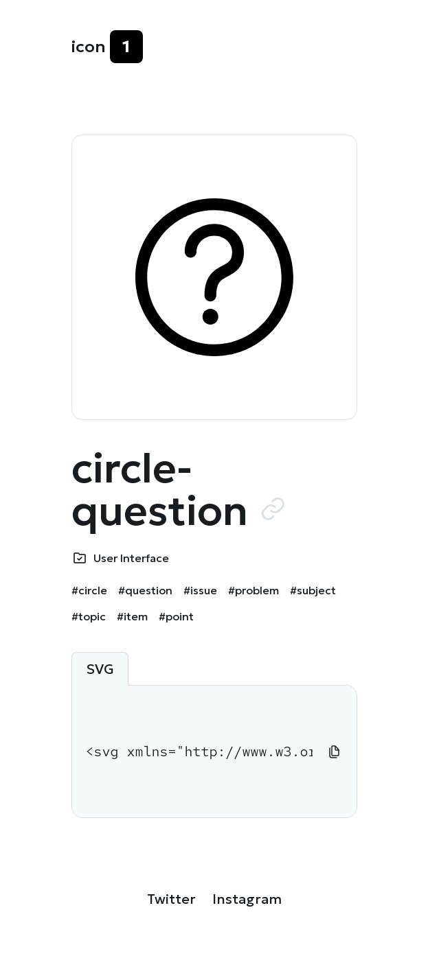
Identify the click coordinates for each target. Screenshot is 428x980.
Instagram (247, 899)
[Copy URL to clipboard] (273, 509)
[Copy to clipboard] (335, 751)
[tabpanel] (214, 751)
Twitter (171, 899)
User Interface (131, 558)
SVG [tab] (100, 669)
